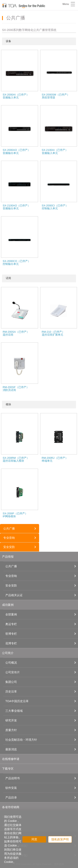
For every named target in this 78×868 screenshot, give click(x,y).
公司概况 (11, 663)
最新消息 (11, 749)
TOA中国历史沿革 (17, 701)
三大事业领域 (14, 711)
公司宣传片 (13, 672)
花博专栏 (11, 643)
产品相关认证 (14, 595)
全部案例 (11, 614)
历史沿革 (11, 691)
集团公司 (11, 682)
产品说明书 (13, 778)
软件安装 (11, 788)
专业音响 (9, 538)
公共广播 (9, 529)
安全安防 (9, 547)
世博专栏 (11, 634)
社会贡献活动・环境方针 (21, 740)
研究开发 (11, 720)
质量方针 (11, 730)
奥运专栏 (11, 624)
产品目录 (11, 797)
